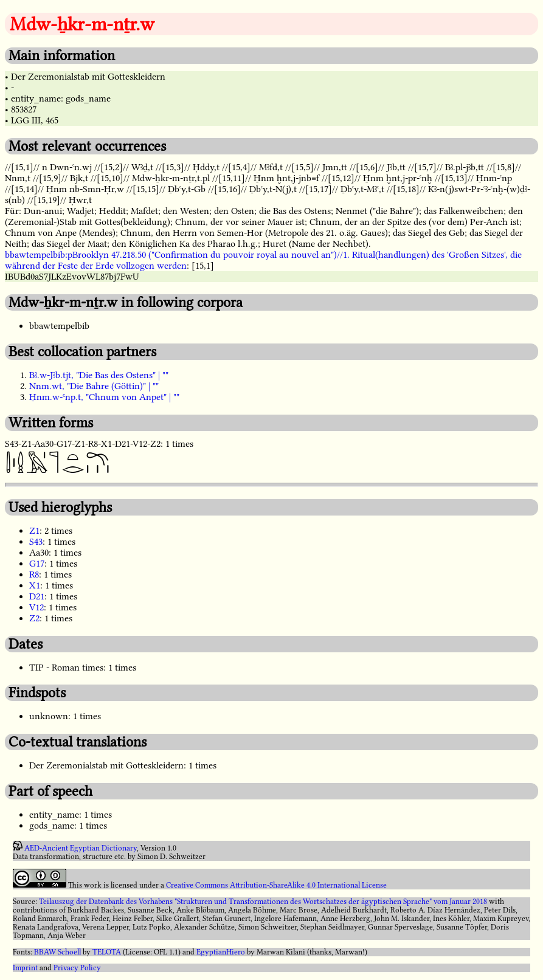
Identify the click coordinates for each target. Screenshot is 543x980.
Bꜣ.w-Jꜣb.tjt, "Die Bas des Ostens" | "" (99, 375)
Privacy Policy (77, 968)
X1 (35, 585)
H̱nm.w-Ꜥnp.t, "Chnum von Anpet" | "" (104, 397)
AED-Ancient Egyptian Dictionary (81, 848)
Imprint (25, 968)
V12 (36, 607)
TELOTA (107, 952)
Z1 (34, 531)
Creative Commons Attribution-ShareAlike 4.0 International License (276, 885)
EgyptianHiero (221, 952)
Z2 (34, 618)
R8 (34, 575)
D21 (37, 596)
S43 (36, 542)
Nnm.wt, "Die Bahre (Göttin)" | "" (94, 386)
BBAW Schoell (57, 952)
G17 (37, 564)
